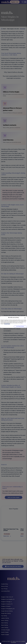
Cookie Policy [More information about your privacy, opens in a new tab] (7, 324)
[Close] (25, 318)
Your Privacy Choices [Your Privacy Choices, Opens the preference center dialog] (20, 326)
